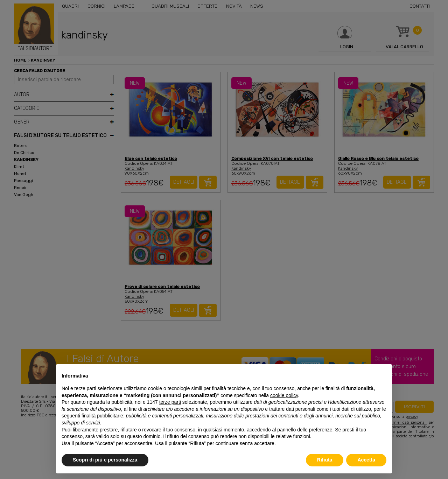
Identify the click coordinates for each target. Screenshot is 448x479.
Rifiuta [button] (325, 460)
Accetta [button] (366, 460)
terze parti (170, 402)
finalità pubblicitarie (102, 416)
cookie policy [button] (284, 395)
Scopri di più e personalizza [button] (105, 460)
